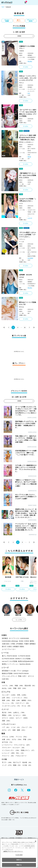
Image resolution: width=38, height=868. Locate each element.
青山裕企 (30, 61)
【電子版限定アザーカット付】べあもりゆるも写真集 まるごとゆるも (28, 175)
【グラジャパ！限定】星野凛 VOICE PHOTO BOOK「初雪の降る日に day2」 (28, 138)
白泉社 (10, 646)
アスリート (8, 756)
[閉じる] (36, 841)
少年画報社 (20, 644)
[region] (19, 853)
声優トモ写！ (22, 676)
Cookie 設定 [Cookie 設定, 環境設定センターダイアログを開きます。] (19, 855)
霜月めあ (21, 307)
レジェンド (9, 753)
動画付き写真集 (7, 673)
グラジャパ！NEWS (31, 21)
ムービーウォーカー (9, 649)
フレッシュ (8, 703)
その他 (27, 765)
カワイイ (8, 718)
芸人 (20, 753)
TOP (3, 7)
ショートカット (20, 698)
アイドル (22, 737)
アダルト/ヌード (21, 756)
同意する (19, 865)
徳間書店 (33, 644)
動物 (17, 765)
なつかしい (20, 715)
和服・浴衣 (20, 688)
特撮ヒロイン (28, 750)
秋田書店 (5, 638)
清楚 (6, 721)
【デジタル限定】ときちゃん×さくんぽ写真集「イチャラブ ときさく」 (28, 235)
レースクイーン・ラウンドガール (16, 745)
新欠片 (4, 646)
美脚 (6, 700)
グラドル (8, 737)
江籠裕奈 (21, 51)
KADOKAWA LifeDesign (10, 641)
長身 (16, 700)
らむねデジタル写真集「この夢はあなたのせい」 (28, 200)
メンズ (7, 765)
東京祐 (29, 157)
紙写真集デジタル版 (9, 671)
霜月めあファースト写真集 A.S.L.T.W (28, 303)
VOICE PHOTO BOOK (21, 673)
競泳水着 (30, 686)
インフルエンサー (11, 750)
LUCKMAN (30, 258)
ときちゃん (22, 239)
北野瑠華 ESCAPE (26, 275)
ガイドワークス (14, 638)
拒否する (19, 860)
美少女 (7, 712)
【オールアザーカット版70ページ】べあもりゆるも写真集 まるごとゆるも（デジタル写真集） (28, 113)
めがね (7, 688)
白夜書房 (16, 646)
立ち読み (26, 67)
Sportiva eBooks (25, 664)
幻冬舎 (27, 641)
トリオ (16, 727)
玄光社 (21, 641)
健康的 (27, 700)
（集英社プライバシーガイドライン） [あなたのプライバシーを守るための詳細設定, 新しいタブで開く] (13, 851)
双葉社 (22, 646)
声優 (28, 739)
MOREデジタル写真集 (23, 659)
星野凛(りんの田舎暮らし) (26, 142)
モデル (17, 739)
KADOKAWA (25, 638)
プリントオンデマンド (10, 676)
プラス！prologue (22, 671)
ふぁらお (30, 218)
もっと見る (19, 620)
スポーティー (23, 703)
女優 (6, 739)
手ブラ (7, 762)
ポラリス (31, 676)
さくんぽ (21, 242)
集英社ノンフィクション (10, 664)
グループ (27, 727)
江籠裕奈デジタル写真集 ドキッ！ (28, 47)
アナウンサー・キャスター (14, 748)
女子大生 (8, 742)
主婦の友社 (6, 644)
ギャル (26, 706)
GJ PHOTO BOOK (8, 659)
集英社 (32, 641)
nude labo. (5, 679)
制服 (19, 686)
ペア (6, 727)
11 (25, 328)
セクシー (22, 718)
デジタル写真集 (7, 21)
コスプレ (8, 686)
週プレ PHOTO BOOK (10, 656)
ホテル (7, 730)
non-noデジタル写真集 (10, 661)
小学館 (13, 644)
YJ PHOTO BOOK (24, 656)
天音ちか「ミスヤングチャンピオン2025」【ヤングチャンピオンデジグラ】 (28, 78)
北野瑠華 (21, 277)
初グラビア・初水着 (23, 762)
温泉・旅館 (19, 730)
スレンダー (9, 695)
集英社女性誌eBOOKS (26, 661)
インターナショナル (11, 706)
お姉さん (19, 712)
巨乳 (22, 695)
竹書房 (26, 644)
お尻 (6, 698)
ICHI (29, 93)
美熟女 (7, 715)
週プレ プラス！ (19, 21)
